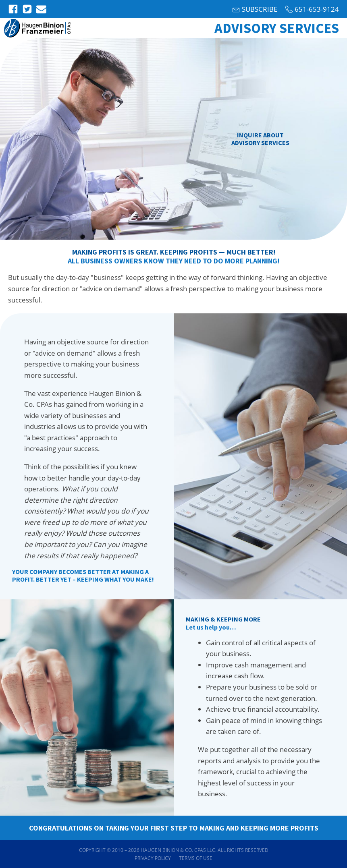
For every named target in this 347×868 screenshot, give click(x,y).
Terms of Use (196, 858)
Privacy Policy (153, 858)
